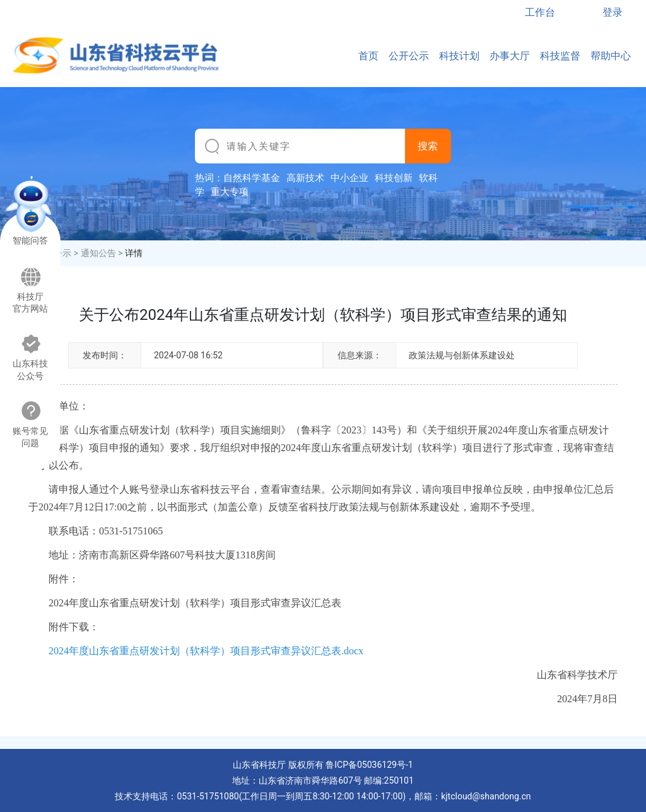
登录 (613, 12)
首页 (368, 56)
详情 (134, 253)
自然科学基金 (252, 178)
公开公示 (409, 56)
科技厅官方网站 (30, 290)
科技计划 (459, 56)
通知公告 (98, 253)
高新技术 (305, 178)
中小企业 (349, 178)
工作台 (540, 12)
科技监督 (560, 56)
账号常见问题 (30, 424)
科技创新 (394, 178)
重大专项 (230, 192)
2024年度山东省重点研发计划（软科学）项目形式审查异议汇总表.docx (206, 651)
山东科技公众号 (30, 357)
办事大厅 (510, 56)
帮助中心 (611, 56)
